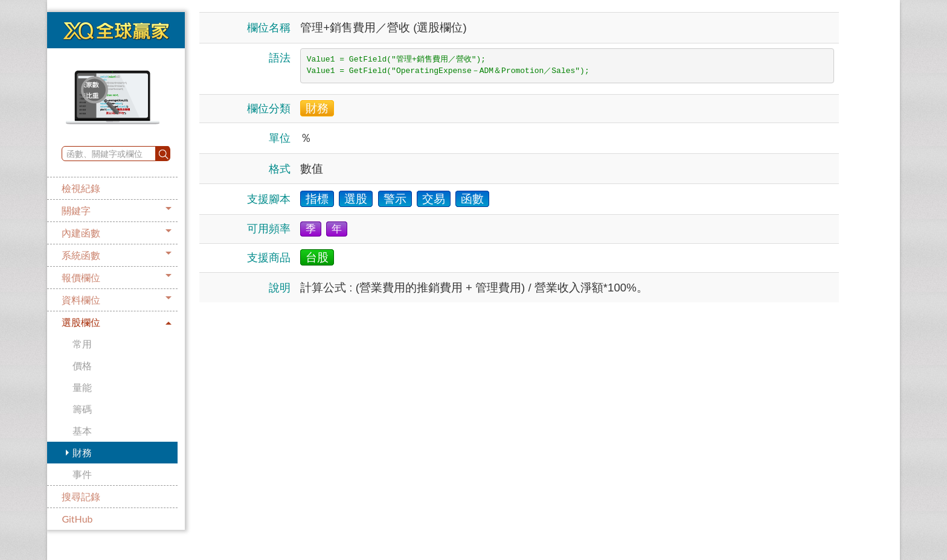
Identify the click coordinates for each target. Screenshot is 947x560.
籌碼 (82, 409)
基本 (82, 431)
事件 (82, 474)
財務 (82, 452)
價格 (82, 365)
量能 (82, 387)
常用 (82, 344)
